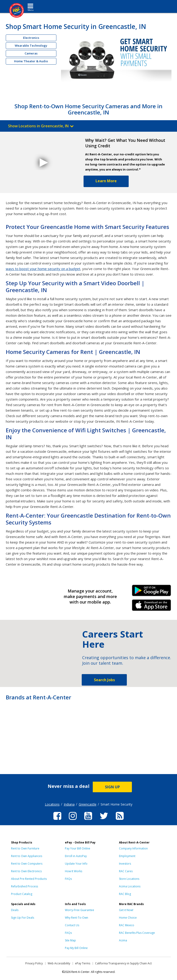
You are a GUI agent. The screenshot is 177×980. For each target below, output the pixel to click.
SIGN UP (112, 787)
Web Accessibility (59, 963)
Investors (125, 864)
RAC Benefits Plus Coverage (137, 933)
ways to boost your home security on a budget (43, 269)
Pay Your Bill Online (78, 848)
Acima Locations (130, 886)
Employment (127, 856)
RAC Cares (126, 871)
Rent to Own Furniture (25, 848)
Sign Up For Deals (23, 918)
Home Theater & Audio (31, 61)
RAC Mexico (127, 925)
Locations (52, 804)
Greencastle (88, 804)
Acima (123, 940)
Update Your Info (76, 864)
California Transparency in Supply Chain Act (123, 963)
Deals (15, 910)
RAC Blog (125, 894)
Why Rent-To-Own (77, 918)
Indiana (69, 804)
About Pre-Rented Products (29, 879)
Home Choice (128, 918)
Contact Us (72, 925)
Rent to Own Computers (27, 864)
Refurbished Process (25, 886)
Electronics (31, 38)
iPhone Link (152, 607)
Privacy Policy (34, 963)
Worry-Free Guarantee (80, 910)
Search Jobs (104, 680)
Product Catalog (22, 894)
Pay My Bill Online (76, 948)
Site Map (70, 940)
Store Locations (129, 879)
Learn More (106, 181)
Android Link (152, 592)
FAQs (68, 879)
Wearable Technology (31, 46)
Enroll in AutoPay (76, 856)
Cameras (31, 53)
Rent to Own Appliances (27, 856)
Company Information (133, 848)
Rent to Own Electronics (26, 871)
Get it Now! (126, 910)
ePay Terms (83, 963)
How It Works (74, 871)
